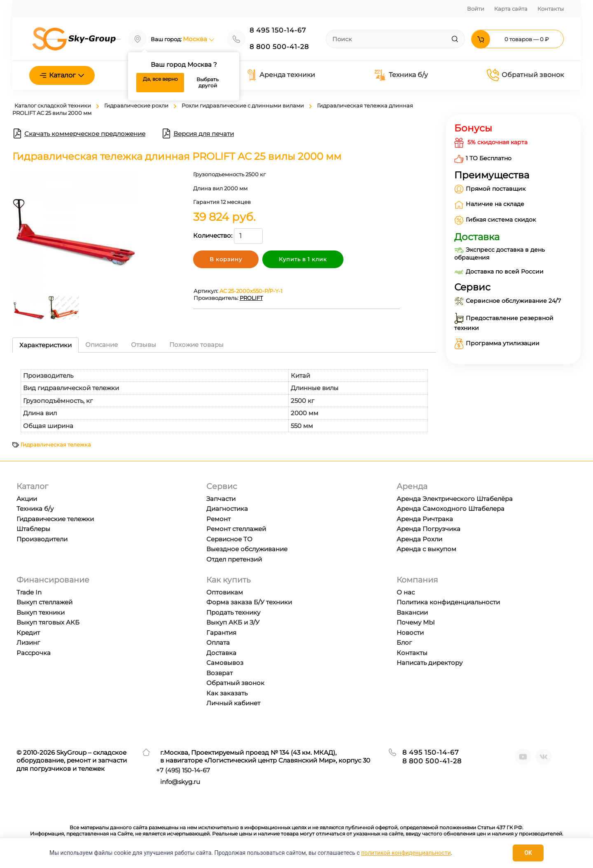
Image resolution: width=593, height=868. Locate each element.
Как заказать (227, 693)
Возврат (219, 673)
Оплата (218, 642)
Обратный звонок (525, 75)
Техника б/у (401, 75)
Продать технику (233, 612)
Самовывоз (225, 663)
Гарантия (221, 633)
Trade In (29, 592)
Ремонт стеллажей (236, 529)
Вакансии (412, 612)
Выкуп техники (41, 612)
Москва (199, 39)
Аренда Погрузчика (428, 529)
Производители (42, 539)
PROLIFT (251, 298)
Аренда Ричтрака (425, 519)
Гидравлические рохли (136, 105)
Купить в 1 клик (303, 259)
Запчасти (221, 499)
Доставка (221, 653)
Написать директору (430, 663)
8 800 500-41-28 (279, 47)
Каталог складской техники (53, 105)
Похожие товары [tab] (196, 345)
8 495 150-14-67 (278, 30)
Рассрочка (34, 653)
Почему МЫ (416, 622)
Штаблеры (33, 529)
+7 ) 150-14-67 (183, 770)
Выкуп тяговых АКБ (48, 622)
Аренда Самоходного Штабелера (451, 509)
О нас (406, 592)
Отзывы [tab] (144, 345)
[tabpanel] (224, 397)
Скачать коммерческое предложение (79, 133)
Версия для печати (198, 133)
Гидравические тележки (55, 519)
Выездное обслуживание (247, 549)
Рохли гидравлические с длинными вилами (243, 105)
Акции (27, 499)
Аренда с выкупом (426, 549)
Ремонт (218, 519)
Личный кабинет (233, 703)
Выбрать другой (208, 83)
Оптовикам (225, 592)
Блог (404, 642)
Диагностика (227, 509)
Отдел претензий (234, 559)
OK (528, 853)
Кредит (28, 633)
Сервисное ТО (229, 539)
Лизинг (28, 642)
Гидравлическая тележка (56, 445)
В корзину (226, 259)
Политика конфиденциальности (448, 602)
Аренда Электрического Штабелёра (455, 499)
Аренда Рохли (419, 539)
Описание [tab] (102, 345)
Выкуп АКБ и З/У (233, 622)
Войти (476, 9)
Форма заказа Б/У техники (249, 602)
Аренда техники (281, 75)
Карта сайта (511, 9)
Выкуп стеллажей (44, 602)
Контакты (551, 9)
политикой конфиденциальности (406, 853)
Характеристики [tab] (46, 345)
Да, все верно (160, 79)
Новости (410, 633)
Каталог (62, 75)
